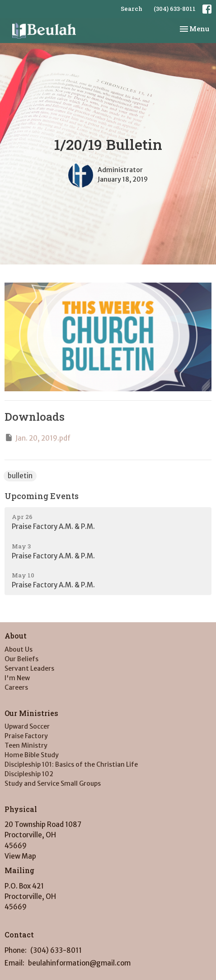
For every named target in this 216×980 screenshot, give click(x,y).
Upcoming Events (42, 496)
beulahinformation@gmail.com (79, 963)
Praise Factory (26, 736)
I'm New (17, 678)
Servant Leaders (29, 668)
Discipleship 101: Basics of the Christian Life (71, 764)
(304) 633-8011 (175, 9)
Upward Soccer (27, 726)
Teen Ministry (26, 745)
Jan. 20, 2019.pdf (38, 438)
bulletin (20, 476)
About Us (19, 649)
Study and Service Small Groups (53, 783)
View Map (20, 856)
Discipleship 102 (29, 774)
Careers (16, 687)
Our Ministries (31, 713)
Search (131, 9)
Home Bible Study (32, 755)
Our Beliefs (21, 659)
